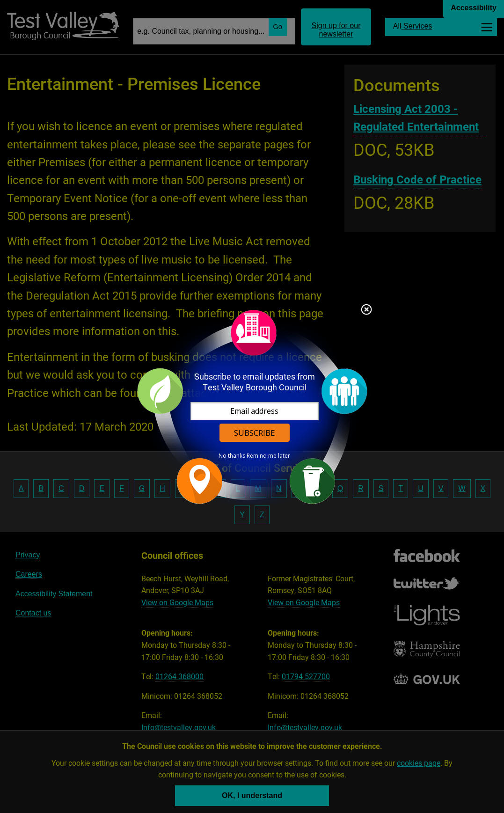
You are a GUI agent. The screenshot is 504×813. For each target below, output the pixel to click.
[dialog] (252, 406)
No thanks (232, 456)
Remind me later (268, 456)
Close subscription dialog (366, 310)
